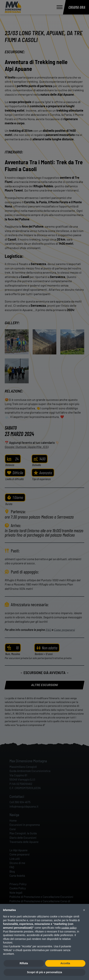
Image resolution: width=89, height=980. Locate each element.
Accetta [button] (65, 963)
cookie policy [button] (69, 928)
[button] (84, 910)
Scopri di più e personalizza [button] (44, 972)
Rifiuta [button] (24, 963)
